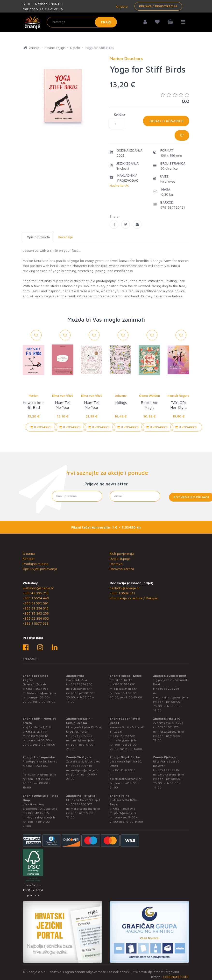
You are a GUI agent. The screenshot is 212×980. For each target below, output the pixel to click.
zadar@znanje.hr (126, 740)
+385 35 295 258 (36, 613)
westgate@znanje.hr (85, 770)
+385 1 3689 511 (122, 593)
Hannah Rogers (178, 396)
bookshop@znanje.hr (42, 693)
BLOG (27, 4)
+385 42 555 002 (81, 736)
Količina (119, 114)
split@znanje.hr (38, 736)
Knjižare (121, 6)
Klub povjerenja (122, 553)
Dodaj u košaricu (166, 121)
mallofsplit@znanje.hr (85, 809)
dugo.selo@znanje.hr (42, 817)
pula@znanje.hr (81, 689)
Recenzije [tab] (65, 237)
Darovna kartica (122, 569)
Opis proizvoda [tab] (38, 237)
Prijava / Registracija (158, 6)
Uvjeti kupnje (120, 559)
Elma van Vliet (63, 396)
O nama (29, 553)
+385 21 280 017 (81, 804)
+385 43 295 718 (36, 593)
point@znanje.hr (125, 813)
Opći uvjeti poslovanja (40, 569)
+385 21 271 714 (37, 732)
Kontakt (29, 559)
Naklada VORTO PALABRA (43, 9)
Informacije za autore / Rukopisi (134, 598)
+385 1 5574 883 (37, 766)
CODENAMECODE (176, 977)
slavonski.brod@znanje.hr (171, 697)
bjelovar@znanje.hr (171, 774)
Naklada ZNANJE (48, 4)
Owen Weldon (149, 396)
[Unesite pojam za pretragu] (82, 22)
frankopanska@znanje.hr (39, 774)
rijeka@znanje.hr (126, 689)
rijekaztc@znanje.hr (171, 732)
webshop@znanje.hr (38, 588)
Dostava (116, 564)
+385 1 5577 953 (36, 623)
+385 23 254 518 (36, 608)
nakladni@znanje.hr (125, 588)
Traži (106, 22)
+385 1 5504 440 (36, 598)
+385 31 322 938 (124, 770)
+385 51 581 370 (167, 727)
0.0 (175, 98)
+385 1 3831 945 (124, 809)
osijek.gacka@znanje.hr (126, 779)
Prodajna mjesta (35, 564)
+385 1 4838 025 (37, 813)
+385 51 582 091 (36, 603)
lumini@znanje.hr (82, 740)
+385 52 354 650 (36, 618)
